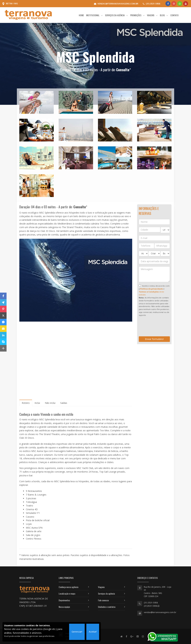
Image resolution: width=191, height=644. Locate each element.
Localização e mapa (67, 593)
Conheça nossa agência (68, 587)
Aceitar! (93, 632)
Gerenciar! (77, 632)
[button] (3, 296)
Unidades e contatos (107, 607)
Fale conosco (103, 600)
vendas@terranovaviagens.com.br (160, 612)
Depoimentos (64, 600)
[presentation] (164, 328)
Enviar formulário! (154, 339)
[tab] (26, 403)
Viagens (101, 587)
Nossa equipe (64, 607)
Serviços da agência (106, 593)
